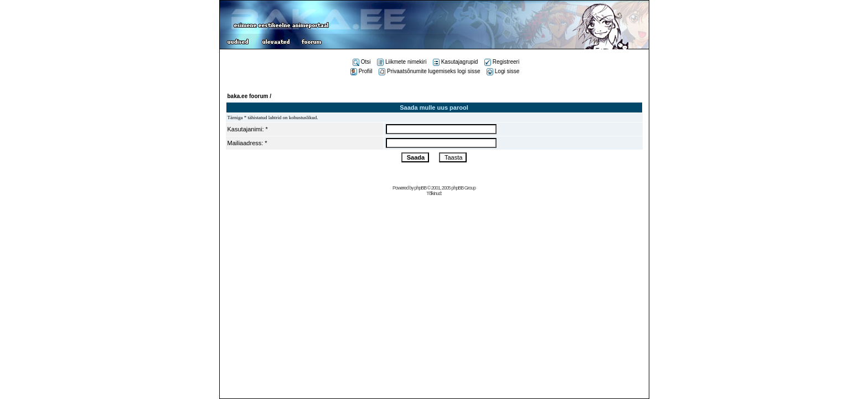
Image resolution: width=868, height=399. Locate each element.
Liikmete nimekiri (402, 62)
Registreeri (502, 62)
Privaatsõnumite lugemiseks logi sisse (429, 71)
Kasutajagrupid (456, 62)
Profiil (361, 71)
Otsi (362, 62)
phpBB (420, 188)
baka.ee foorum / (249, 96)
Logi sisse (503, 71)
